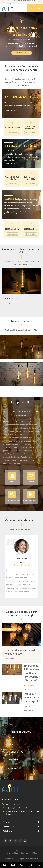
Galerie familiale (21, 321)
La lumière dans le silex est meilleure (21, 31)
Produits (7, 822)
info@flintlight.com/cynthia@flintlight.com (21, 808)
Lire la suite (10, 111)
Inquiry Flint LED (21, 53)
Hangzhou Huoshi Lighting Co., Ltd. (20, 853)
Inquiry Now (21, 732)
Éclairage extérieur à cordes (20, 148)
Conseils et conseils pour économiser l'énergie (21, 613)
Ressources (8, 827)
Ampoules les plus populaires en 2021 (21, 251)
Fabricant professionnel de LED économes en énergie (21, 68)
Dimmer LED (12, 199)
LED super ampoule (18, 97)
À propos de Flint (21, 402)
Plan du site (10, 858)
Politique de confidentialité (27, 858)
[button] (22, 390)
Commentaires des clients (21, 520)
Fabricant (7, 831)
